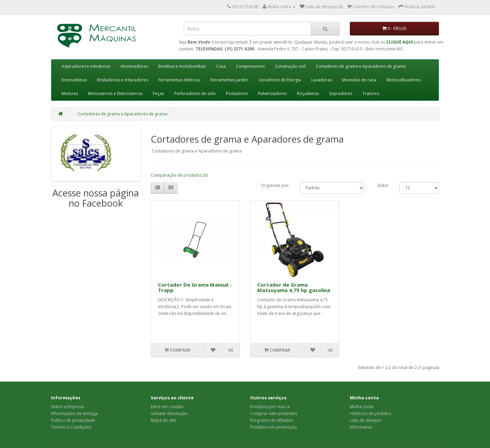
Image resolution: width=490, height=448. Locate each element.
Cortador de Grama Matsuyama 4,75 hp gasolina (294, 287)
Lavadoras (322, 80)
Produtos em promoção (274, 427)
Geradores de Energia (280, 80)
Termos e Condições (71, 427)
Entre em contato (167, 407)
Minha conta (362, 407)
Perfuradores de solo (195, 93)
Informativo (361, 427)
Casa (221, 66)
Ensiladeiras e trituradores (122, 80)
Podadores (237, 93)
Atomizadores (134, 66)
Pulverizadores (272, 93)
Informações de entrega (74, 413)
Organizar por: (275, 185)
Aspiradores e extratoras (86, 66)
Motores (70, 93)
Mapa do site (163, 420)
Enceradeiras (74, 80)
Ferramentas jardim (229, 80)
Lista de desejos (365, 420)
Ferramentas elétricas (179, 80)
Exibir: (383, 185)
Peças (158, 93)
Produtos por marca (270, 407)
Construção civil (290, 66)
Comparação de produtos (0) (179, 175)
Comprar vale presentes (274, 413)
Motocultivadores (404, 80)
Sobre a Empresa (68, 407)
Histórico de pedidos (370, 413)
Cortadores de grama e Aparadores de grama (361, 66)
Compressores (250, 66)
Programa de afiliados (272, 420)
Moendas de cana (359, 80)
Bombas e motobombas (182, 66)
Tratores (371, 93)
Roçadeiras (308, 93)
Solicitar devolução (169, 413)
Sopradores (341, 93)
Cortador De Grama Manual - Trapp (195, 287)
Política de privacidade (73, 420)
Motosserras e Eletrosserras (115, 93)
